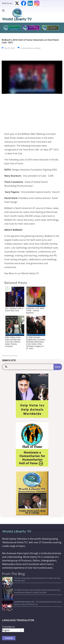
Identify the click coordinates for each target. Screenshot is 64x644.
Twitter (17, 3)
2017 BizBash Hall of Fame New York (14, 309)
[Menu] (4, 10)
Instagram (37, 3)
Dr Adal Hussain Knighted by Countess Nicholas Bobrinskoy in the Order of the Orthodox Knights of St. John (36, 343)
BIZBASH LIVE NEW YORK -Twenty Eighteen (35, 311)
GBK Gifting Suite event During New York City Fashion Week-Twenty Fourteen (13, 342)
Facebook (24, 3)
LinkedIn (30, 3)
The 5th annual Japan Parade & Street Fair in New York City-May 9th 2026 (32, 578)
